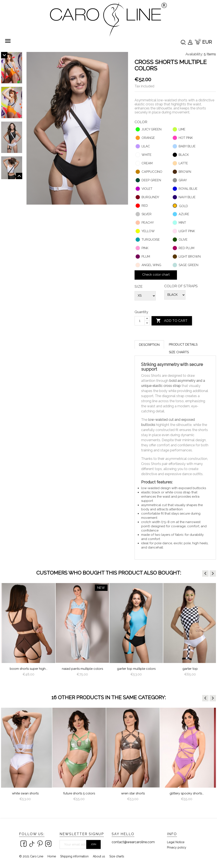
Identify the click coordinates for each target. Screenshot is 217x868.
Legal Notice (176, 842)
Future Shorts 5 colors (82, 793)
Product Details (183, 345)
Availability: (194, 54)
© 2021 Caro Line (31, 856)
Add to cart (172, 321)
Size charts (179, 352)
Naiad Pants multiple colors (136, 669)
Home (52, 856)
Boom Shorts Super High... (82, 669)
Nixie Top (28, 669)
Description (149, 345)
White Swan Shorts (28, 793)
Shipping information (74, 856)
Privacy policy (177, 847)
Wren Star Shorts (136, 793)
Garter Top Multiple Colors (189, 669)
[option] (28, 634)
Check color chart (156, 275)
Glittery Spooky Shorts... (189, 793)
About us (99, 856)
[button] (205, 574)
